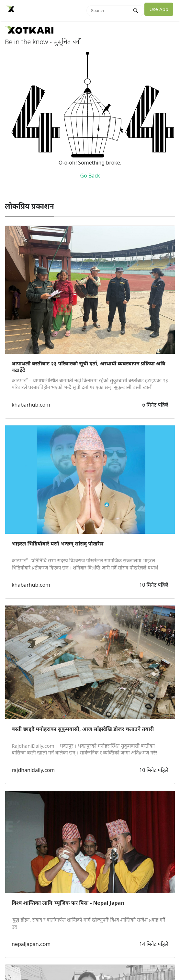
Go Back (90, 176)
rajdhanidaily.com (33, 770)
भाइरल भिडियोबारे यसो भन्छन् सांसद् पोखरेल (58, 544)
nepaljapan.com (31, 944)
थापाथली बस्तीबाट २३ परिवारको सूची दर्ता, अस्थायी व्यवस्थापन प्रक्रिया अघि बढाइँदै (89, 367)
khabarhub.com (31, 405)
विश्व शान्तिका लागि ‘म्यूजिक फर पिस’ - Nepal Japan (68, 903)
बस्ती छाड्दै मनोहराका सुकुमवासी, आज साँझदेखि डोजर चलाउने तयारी (83, 729)
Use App (159, 9)
